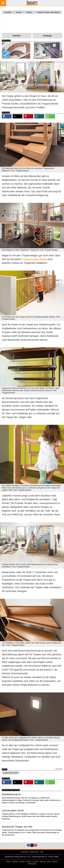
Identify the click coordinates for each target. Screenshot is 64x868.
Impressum (25, 852)
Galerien (17, 36)
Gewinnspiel (32, 864)
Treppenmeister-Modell (34, 259)
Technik (29, 862)
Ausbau (22, 862)
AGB (41, 852)
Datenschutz (34, 852)
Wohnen (43, 862)
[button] (7, 116)
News (49, 862)
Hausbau (15, 862)
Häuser (8, 862)
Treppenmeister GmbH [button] (11, 773)
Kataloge (47, 36)
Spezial (55, 862)
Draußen (36, 862)
